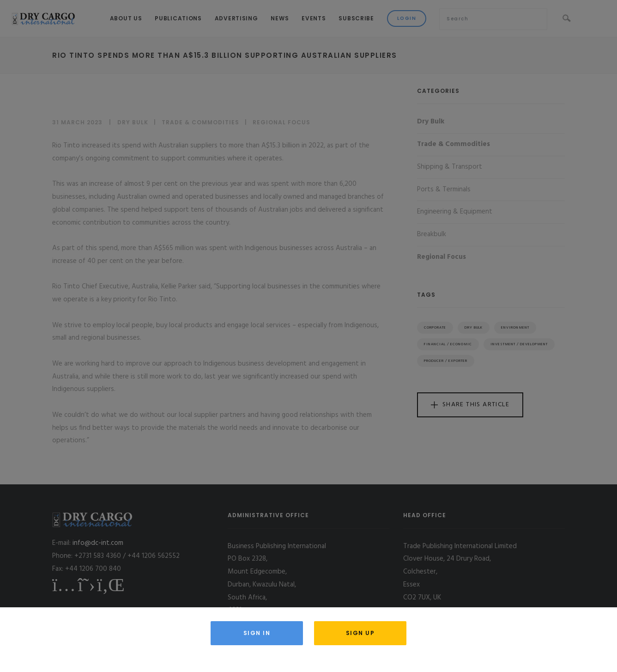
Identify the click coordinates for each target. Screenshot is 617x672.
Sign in (257, 633)
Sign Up (360, 633)
